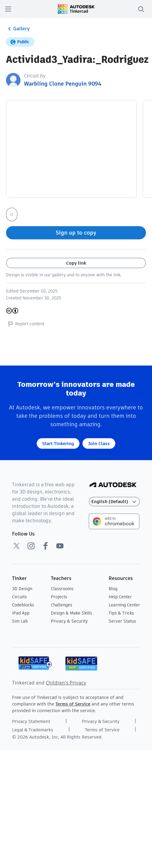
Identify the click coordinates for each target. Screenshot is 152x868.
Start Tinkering (58, 443)
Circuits (19, 597)
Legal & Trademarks (33, 730)
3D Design (22, 589)
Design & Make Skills (71, 613)
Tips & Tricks (121, 613)
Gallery (18, 29)
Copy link (76, 263)
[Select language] (114, 502)
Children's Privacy (66, 683)
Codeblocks (23, 605)
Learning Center (124, 605)
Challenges (62, 605)
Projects (59, 597)
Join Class (99, 443)
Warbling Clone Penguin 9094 (63, 84)
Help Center (120, 597)
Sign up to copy (76, 233)
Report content (25, 324)
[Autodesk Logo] (113, 485)
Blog (113, 589)
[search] (141, 9)
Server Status (122, 621)
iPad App (21, 613)
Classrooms (62, 589)
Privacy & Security (69, 621)
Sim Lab (20, 621)
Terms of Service (73, 704)
